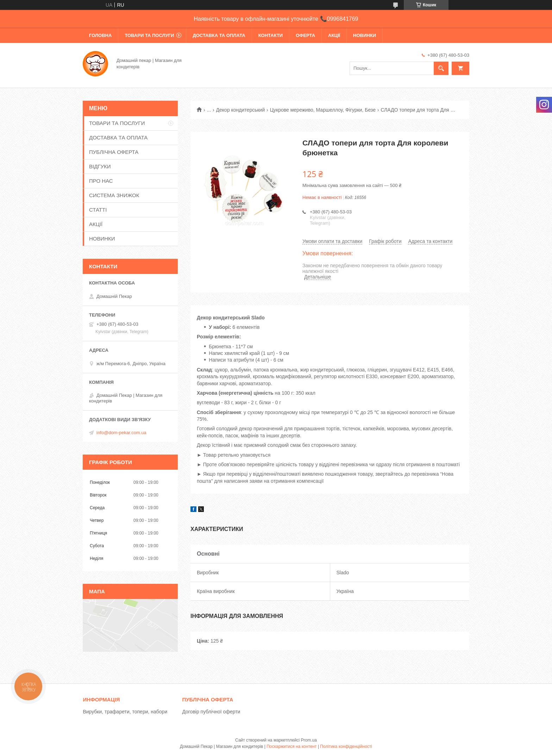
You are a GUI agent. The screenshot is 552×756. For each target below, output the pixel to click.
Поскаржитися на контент (291, 746)
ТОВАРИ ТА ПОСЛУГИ (149, 35)
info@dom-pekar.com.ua (121, 433)
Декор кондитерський (241, 110)
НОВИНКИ (365, 35)
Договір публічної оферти (211, 712)
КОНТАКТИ (271, 35)
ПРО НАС (101, 181)
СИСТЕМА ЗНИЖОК (114, 195)
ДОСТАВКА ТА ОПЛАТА (219, 35)
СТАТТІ (98, 210)
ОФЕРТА (305, 35)
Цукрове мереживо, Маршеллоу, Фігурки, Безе (323, 110)
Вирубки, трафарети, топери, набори (125, 712)
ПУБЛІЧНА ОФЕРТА (114, 152)
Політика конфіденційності (346, 746)
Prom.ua (309, 740)
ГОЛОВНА (100, 35)
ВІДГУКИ (100, 166)
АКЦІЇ (334, 35)
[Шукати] (441, 68)
